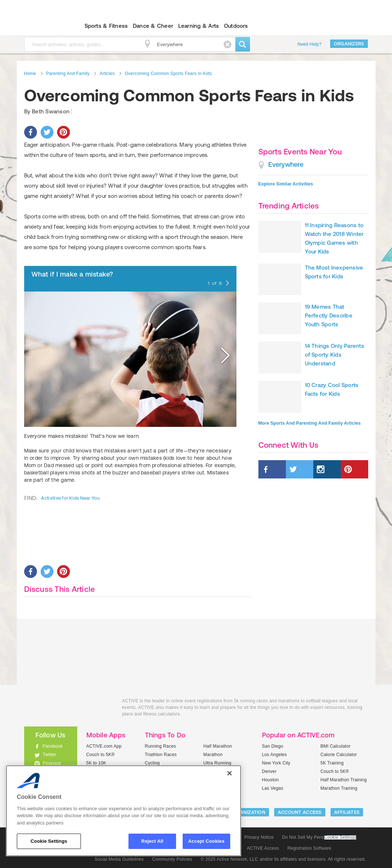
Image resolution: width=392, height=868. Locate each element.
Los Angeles (275, 755)
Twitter (50, 755)
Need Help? (310, 44)
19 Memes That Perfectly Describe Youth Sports (329, 315)
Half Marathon (218, 746)
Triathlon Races (161, 755)
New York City (276, 763)
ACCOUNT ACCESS (300, 812)
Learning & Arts (199, 26)
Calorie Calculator (339, 755)
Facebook (53, 746)
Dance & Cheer (153, 26)
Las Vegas (273, 788)
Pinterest (52, 763)
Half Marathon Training (344, 780)
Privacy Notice (259, 837)
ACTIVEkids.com (44, 26)
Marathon (213, 755)
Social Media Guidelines (119, 859)
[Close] (229, 773)
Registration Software (309, 848)
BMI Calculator (336, 746)
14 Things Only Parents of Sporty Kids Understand (335, 355)
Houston (270, 780)
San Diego (273, 746)
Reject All (152, 841)
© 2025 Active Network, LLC (229, 859)
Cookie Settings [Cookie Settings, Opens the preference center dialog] (49, 841)
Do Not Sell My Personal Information (319, 837)
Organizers (349, 44)
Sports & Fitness (106, 26)
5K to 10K (96, 763)
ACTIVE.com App (104, 746)
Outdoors (236, 26)
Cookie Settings (340, 837)
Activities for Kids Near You (70, 498)
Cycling (152, 763)
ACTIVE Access (263, 848)
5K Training (332, 763)
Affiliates (347, 812)
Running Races (160, 746)
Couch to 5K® (101, 755)
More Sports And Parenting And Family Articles (310, 423)
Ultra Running (218, 763)
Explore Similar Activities (286, 184)
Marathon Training (339, 788)
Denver (269, 771)
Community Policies (172, 859)
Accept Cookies (206, 841)
